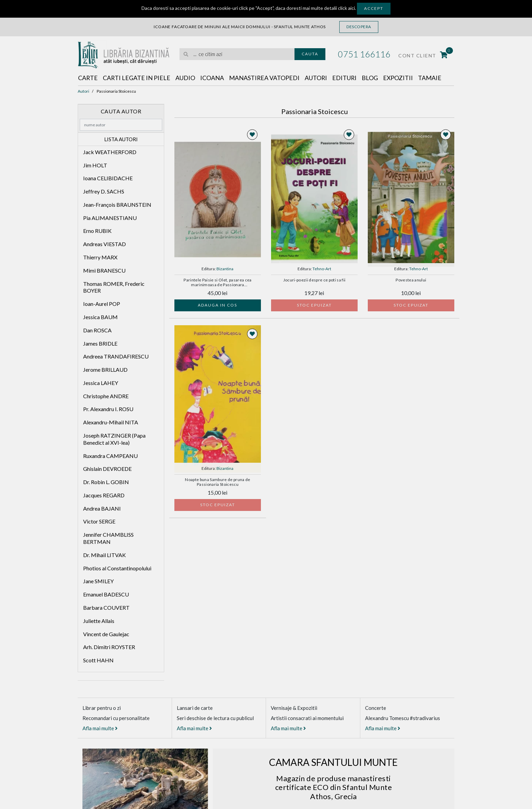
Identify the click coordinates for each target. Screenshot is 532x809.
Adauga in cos (217, 305)
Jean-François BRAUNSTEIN (117, 205)
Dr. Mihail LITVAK (104, 555)
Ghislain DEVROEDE (107, 469)
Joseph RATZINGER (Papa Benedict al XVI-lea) (114, 439)
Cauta (310, 54)
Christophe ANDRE (106, 396)
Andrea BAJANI (102, 508)
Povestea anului (411, 280)
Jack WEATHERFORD (110, 152)
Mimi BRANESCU (104, 270)
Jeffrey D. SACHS (104, 191)
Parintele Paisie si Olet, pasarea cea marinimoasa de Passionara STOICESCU (217, 283)
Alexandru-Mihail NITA (111, 422)
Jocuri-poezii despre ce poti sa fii (315, 280)
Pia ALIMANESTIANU (110, 218)
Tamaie (431, 78)
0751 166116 (364, 54)
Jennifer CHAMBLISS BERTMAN (108, 538)
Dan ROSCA (97, 330)
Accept (374, 8)
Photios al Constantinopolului (117, 568)
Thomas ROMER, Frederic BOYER (114, 287)
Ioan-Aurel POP (102, 304)
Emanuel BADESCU (106, 594)
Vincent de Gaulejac (106, 634)
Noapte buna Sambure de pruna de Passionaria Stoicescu (217, 482)
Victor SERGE (99, 522)
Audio (186, 78)
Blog (371, 78)
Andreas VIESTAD (104, 244)
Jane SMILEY (98, 581)
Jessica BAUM (100, 317)
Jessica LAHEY (101, 383)
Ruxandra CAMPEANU (110, 456)
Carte (88, 78)
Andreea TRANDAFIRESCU (116, 357)
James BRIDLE (100, 343)
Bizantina (225, 269)
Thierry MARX (100, 257)
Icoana (212, 78)
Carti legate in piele (137, 78)
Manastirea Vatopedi (265, 78)
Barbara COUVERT (106, 608)
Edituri (345, 78)
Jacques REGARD (104, 495)
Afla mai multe (100, 728)
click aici (346, 8)
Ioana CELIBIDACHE (108, 178)
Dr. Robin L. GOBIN (106, 482)
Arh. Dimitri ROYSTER (109, 647)
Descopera (359, 27)
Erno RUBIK (97, 231)
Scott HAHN (98, 660)
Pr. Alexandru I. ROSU (108, 409)
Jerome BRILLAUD (105, 370)
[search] (237, 54)
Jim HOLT (95, 165)
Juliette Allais (99, 621)
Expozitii (399, 78)
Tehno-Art (322, 269)
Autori (317, 78)
